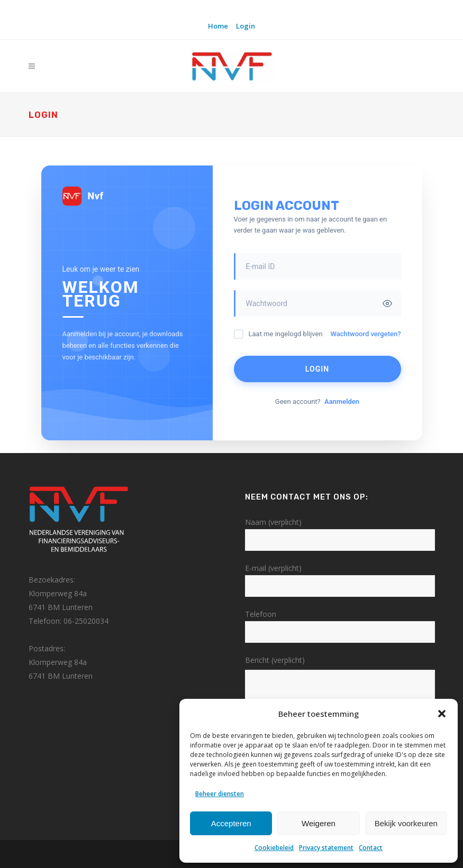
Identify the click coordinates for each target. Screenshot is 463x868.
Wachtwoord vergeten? (365, 334)
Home (218, 26)
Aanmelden (342, 401)
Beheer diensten (220, 794)
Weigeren (319, 823)
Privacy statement (326, 848)
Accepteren (231, 823)
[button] (442, 714)
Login (246, 26)
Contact (371, 848)
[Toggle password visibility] (387, 303)
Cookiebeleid (274, 848)
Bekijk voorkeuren (406, 823)
